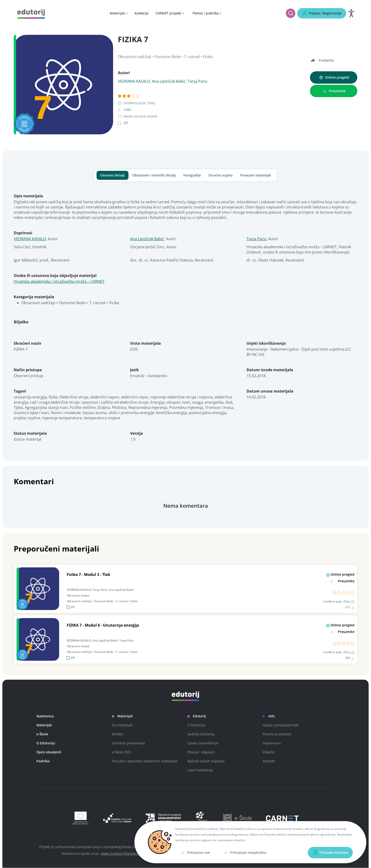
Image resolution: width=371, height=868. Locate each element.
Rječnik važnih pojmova (206, 761)
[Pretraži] (291, 13)
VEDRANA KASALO (134, 81)
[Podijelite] (322, 61)
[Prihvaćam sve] (195, 853)
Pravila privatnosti (277, 734)
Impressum (272, 743)
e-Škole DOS (121, 752)
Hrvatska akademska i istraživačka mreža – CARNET (59, 282)
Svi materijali (122, 725)
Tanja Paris (197, 81)
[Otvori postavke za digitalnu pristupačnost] (351, 13)
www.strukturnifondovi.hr (121, 854)
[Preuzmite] (334, 91)
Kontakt (269, 761)
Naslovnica (45, 716)
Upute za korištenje (203, 743)
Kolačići (269, 752)
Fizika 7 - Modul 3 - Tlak (88, 575)
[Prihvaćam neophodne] (245, 853)
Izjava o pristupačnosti (281, 725)
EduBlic (118, 734)
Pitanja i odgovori (201, 752)
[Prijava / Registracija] (322, 13)
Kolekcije (142, 13)
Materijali (44, 725)
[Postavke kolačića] (330, 853)
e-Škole (42, 734)
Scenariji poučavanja (128, 743)
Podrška (43, 761)
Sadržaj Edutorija (201, 734)
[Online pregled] (334, 78)
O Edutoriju (46, 743)
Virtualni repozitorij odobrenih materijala (145, 761)
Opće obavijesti (49, 752)
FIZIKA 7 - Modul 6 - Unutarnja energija (103, 625)
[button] (119, 13)
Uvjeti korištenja (200, 770)
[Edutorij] (31, 14)
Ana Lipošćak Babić (169, 81)
